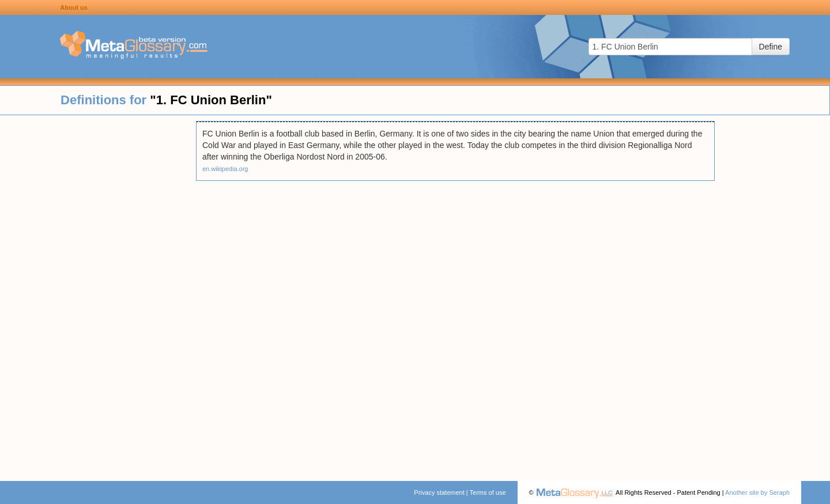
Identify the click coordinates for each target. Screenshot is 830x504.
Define (771, 47)
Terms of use (488, 492)
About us (74, 7)
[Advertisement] (98, 294)
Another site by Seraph (757, 492)
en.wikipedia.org (225, 169)
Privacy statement (439, 492)
